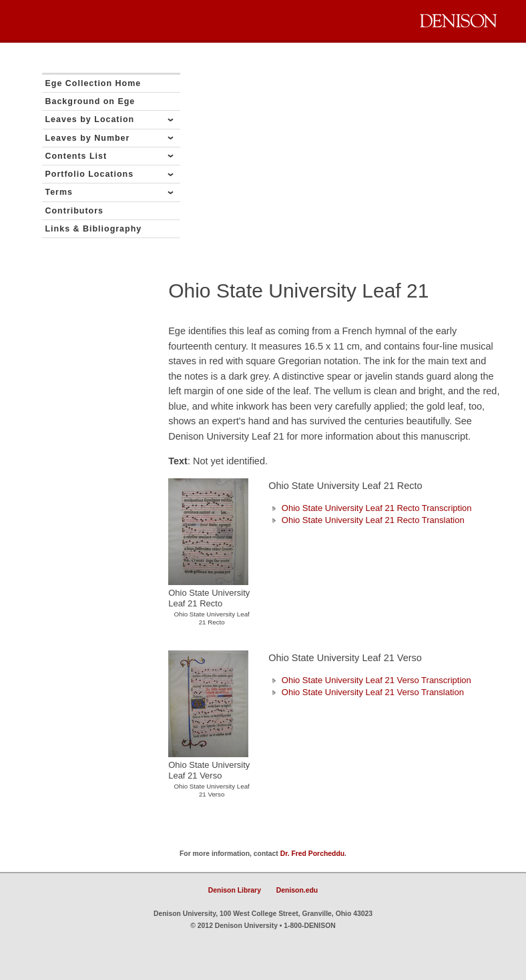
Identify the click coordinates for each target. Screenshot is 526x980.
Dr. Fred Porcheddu (312, 854)
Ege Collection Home (93, 83)
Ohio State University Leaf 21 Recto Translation (366, 520)
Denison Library (235, 890)
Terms (59, 192)
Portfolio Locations (90, 174)
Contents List (76, 156)
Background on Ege (90, 101)
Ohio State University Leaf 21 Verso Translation (366, 692)
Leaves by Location (90, 119)
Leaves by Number (88, 138)
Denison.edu (297, 890)
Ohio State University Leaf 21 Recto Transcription (370, 508)
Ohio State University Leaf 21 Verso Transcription (370, 680)
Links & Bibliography (94, 229)
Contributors (75, 211)
